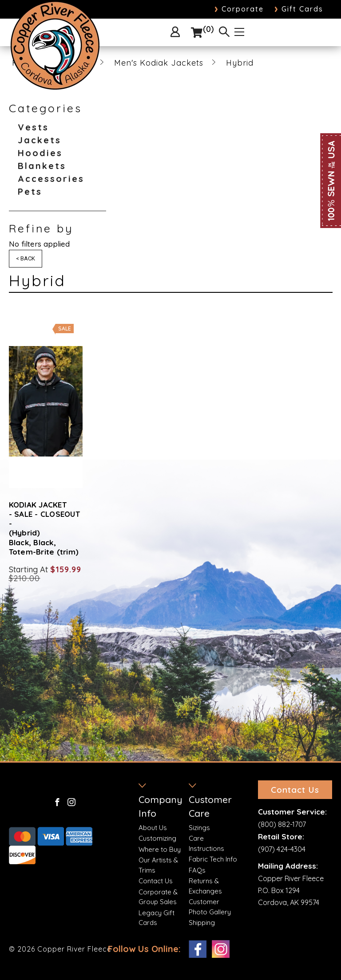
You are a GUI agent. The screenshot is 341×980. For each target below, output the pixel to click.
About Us (153, 828)
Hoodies (40, 153)
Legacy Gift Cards (157, 918)
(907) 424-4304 (282, 846)
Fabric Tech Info (213, 859)
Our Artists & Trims (158, 865)
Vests (33, 127)
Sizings (199, 828)
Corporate (239, 9)
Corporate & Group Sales (158, 897)
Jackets (40, 140)
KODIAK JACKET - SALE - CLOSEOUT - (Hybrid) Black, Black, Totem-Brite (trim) (44, 528)
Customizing (157, 838)
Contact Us (156, 881)
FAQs (197, 870)
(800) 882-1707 (282, 822)
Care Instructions (206, 843)
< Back (26, 258)
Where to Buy (160, 849)
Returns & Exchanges (205, 886)
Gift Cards (299, 9)
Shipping (202, 923)
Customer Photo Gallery (210, 907)
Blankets (42, 166)
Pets (30, 191)
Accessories (51, 179)
